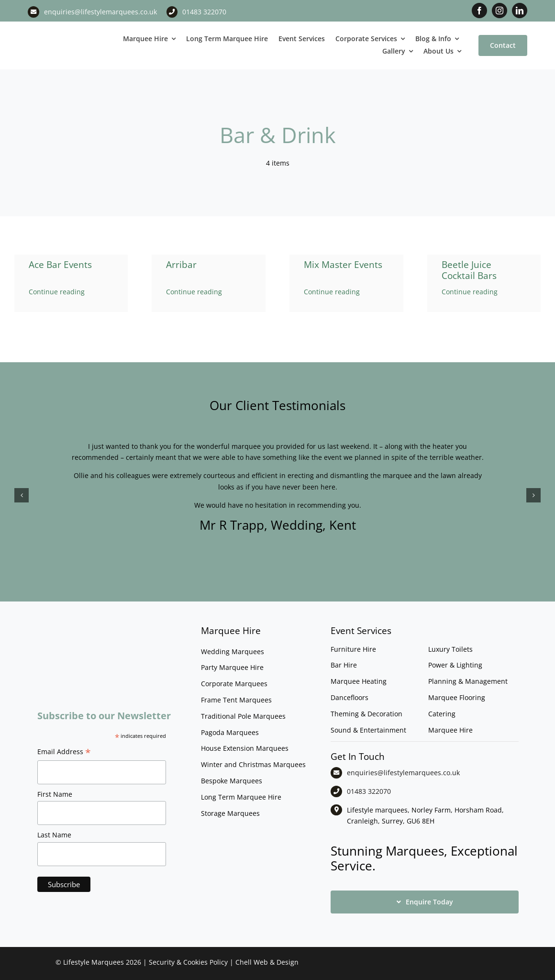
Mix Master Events (343, 265)
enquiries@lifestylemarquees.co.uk (100, 12)
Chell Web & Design (267, 962)
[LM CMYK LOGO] (69, 31)
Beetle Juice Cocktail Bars (469, 270)
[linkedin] (520, 11)
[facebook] (479, 11)
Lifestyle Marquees (94, 962)
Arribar (181, 265)
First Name (55, 794)
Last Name (54, 835)
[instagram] (499, 11)
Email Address (64, 753)
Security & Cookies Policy (188, 962)
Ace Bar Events (60, 265)
